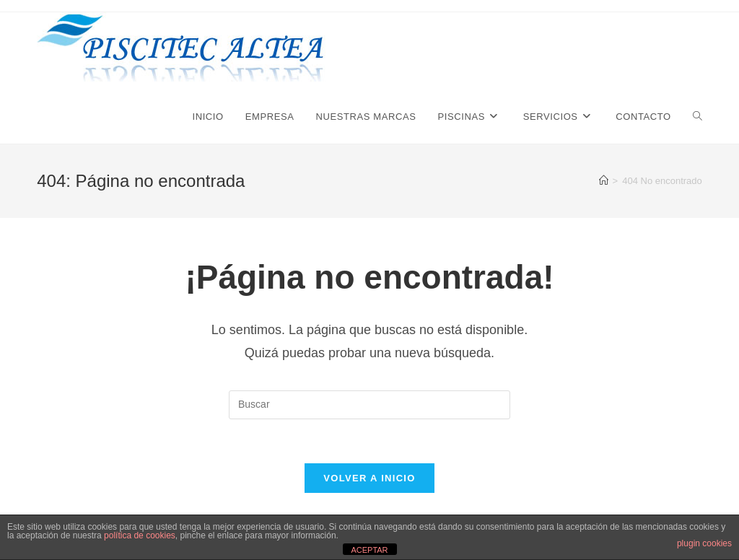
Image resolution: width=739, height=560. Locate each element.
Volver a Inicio (369, 478)
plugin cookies (704, 543)
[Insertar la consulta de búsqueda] (369, 405)
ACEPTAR (369, 550)
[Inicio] (604, 181)
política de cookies (140, 535)
